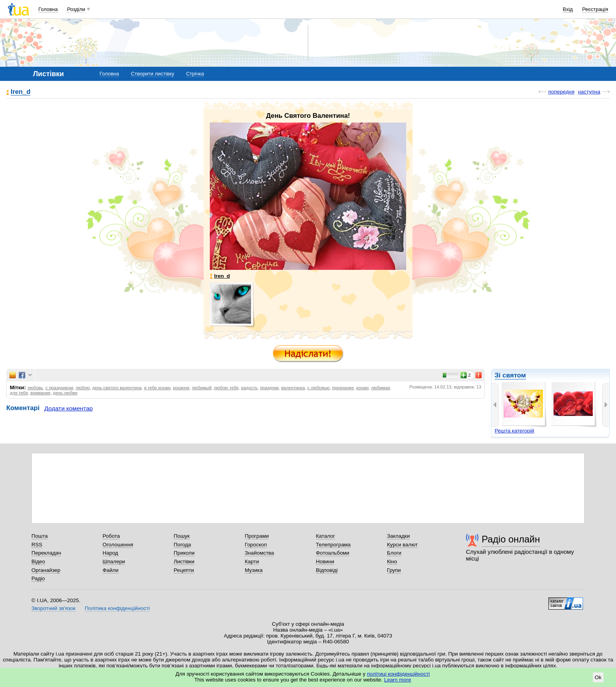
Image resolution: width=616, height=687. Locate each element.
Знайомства (259, 553)
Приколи (184, 553)
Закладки (398, 536)
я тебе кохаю (157, 388)
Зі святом (510, 375)
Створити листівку (152, 74)
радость (249, 388)
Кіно (392, 562)
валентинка (293, 388)
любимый (202, 388)
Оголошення (118, 545)
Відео (38, 562)
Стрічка (195, 74)
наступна (589, 92)
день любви (65, 393)
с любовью (318, 388)
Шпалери (114, 562)
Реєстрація (595, 9)
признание (343, 388)
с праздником (59, 388)
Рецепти (184, 570)
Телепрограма (333, 545)
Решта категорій (514, 431)
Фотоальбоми (333, 553)
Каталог (325, 536)
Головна (48, 9)
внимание (40, 393)
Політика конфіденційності (117, 608)
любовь (35, 388)
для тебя (19, 393)
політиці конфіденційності (398, 674)
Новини (325, 562)
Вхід (568, 9)
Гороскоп (256, 545)
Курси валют (402, 545)
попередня (561, 92)
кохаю (362, 388)
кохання (181, 388)
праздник (269, 388)
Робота (111, 536)
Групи (394, 570)
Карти (252, 562)
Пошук (182, 536)
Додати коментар (69, 408)
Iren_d (20, 92)
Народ (110, 553)
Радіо (38, 578)
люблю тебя (226, 388)
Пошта (39, 536)
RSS (37, 545)
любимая (381, 388)
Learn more (398, 680)
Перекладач (46, 553)
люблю (82, 388)
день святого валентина (117, 388)
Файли (111, 570)
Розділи (76, 9)
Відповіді (327, 570)
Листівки (184, 562)
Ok (598, 677)
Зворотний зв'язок (53, 608)
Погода (182, 545)
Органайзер (46, 570)
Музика (254, 570)
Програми (257, 536)
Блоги (394, 553)
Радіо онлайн (511, 539)
